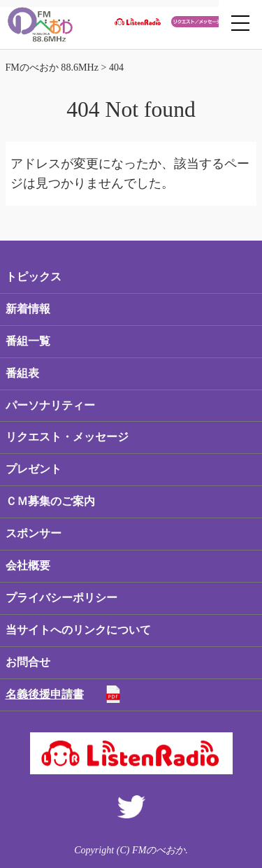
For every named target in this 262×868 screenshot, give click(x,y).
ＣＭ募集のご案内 (50, 501)
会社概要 (28, 565)
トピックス (34, 277)
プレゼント (34, 469)
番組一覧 (28, 341)
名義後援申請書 (45, 694)
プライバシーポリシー (61, 598)
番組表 (22, 373)
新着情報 (28, 309)
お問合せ (28, 662)
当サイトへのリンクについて (78, 630)
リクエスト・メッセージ (67, 437)
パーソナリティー (50, 405)
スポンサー (34, 533)
